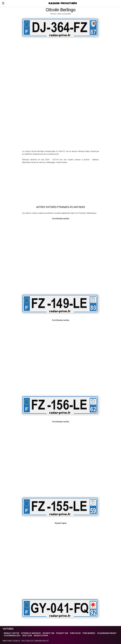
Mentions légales (11, 641)
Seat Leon (27, 636)
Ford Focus (75, 633)
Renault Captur (11, 633)
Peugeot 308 (49, 633)
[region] (60, 58)
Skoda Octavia (41, 636)
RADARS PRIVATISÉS (63, 3)
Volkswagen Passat (107, 633)
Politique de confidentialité (35, 641)
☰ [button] (3, 3)
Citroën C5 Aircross (31, 633)
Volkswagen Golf (12, 636)
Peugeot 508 (62, 633)
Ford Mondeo (89, 633)
